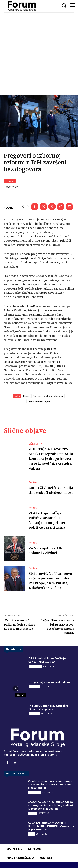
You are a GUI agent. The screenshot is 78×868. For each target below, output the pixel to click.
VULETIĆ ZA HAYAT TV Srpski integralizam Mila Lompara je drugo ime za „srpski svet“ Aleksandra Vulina (51, 459)
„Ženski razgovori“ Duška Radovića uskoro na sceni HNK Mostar (19, 625)
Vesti (31, 834)
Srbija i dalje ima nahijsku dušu (49, 682)
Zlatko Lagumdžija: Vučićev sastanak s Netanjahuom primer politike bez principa (47, 520)
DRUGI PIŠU (35, 666)
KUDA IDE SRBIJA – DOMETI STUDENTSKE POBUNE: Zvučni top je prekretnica (51, 826)
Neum (26, 396)
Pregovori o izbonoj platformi (48, 396)
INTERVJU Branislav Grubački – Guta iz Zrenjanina (50, 707)
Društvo (33, 813)
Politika (10, 181)
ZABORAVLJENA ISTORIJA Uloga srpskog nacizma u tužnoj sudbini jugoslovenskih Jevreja (50, 805)
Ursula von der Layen (39, 401)
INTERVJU (34, 687)
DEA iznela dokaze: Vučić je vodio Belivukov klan (47, 660)
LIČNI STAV (35, 444)
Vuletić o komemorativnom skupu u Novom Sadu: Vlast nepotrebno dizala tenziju (50, 785)
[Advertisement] (39, 54)
